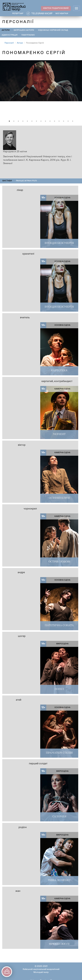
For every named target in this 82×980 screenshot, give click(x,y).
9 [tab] (46, 121)
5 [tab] (27, 121)
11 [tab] (55, 121)
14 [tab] (68, 121)
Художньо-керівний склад (53, 30)
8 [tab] (41, 121)
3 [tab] (18, 121)
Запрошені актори (24, 30)
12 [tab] (59, 121)
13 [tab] (64, 121)
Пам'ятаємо (28, 35)
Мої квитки (62, 14)
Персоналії (9, 43)
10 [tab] (50, 121)
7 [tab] (36, 121)
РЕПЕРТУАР (18, 14)
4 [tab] (23, 121)
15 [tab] (73, 121)
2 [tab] (14, 121)
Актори (6, 30)
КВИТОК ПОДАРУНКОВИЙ (56, 8)
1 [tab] (9, 121)
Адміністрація (10, 35)
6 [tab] (32, 121)
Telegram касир (42, 14)
